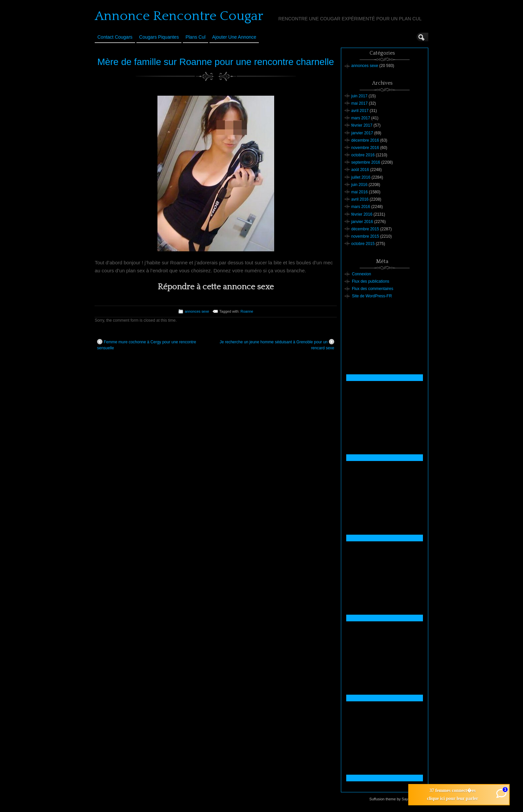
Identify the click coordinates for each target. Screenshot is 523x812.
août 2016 (360, 170)
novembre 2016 (365, 148)
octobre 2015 (363, 244)
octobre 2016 (363, 155)
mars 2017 (361, 118)
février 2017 (362, 125)
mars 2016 (361, 207)
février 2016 (362, 214)
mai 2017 (359, 103)
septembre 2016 (366, 162)
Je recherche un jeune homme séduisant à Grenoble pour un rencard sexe (277, 345)
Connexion (361, 274)
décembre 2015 (365, 229)
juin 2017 (359, 96)
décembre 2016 (365, 140)
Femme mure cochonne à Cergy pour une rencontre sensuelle (147, 345)
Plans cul (195, 37)
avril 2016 (360, 199)
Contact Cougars (115, 37)
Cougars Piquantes (159, 37)
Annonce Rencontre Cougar (179, 16)
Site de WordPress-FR (372, 296)
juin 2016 (359, 185)
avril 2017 (360, 111)
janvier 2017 (362, 133)
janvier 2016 (362, 222)
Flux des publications (371, 281)
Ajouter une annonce (234, 37)
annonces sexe (197, 311)
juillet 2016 (361, 177)
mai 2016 (359, 192)
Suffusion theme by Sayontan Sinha (398, 799)
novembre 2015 (365, 236)
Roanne (247, 311)
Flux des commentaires (373, 289)
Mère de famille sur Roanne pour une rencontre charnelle (216, 62)
